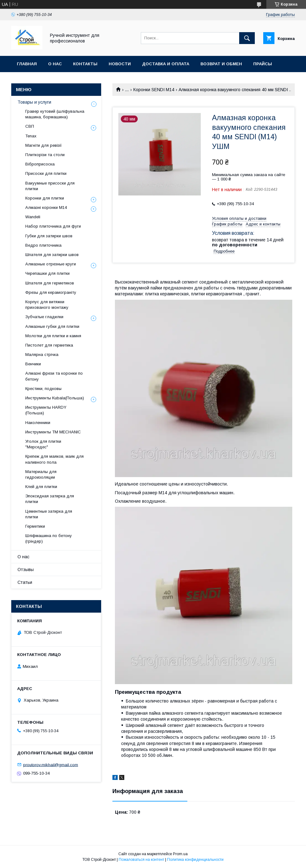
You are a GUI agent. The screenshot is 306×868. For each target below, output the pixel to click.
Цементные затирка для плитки (49, 514)
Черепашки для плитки (47, 273)
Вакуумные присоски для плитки (50, 186)
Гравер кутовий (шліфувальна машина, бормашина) (55, 114)
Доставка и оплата (166, 64)
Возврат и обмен (221, 64)
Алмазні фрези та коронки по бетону (54, 376)
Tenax (31, 136)
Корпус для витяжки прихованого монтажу (47, 305)
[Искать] (247, 38)
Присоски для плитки (46, 173)
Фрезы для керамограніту (51, 292)
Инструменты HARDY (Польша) (46, 410)
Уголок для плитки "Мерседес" (43, 444)
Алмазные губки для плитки (52, 326)
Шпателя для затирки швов (52, 255)
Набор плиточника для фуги (53, 226)
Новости (120, 64)
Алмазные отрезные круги (51, 264)
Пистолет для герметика (49, 345)
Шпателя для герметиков (50, 283)
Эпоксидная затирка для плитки (50, 499)
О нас (55, 64)
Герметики (35, 526)
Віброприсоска (40, 164)
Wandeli (33, 217)
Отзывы (26, 570)
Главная (27, 64)
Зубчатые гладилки (44, 317)
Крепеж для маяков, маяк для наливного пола (54, 459)
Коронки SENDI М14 (154, 90)
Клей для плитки (41, 487)
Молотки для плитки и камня (53, 336)
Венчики (33, 364)
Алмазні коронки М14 (46, 207)
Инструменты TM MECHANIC (53, 432)
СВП (30, 126)
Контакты (85, 64)
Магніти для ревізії (44, 145)
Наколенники (38, 423)
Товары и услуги (34, 102)
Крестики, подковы (43, 389)
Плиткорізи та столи (45, 155)
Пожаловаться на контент (141, 860)
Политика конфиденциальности (195, 860)
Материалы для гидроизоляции (41, 474)
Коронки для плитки (45, 198)
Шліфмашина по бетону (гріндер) (49, 538)
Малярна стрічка (42, 355)
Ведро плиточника (43, 245)
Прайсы (263, 64)
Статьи (25, 582)
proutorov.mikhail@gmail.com (51, 764)
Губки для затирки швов (49, 236)
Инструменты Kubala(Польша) (55, 398)
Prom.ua (180, 854)
